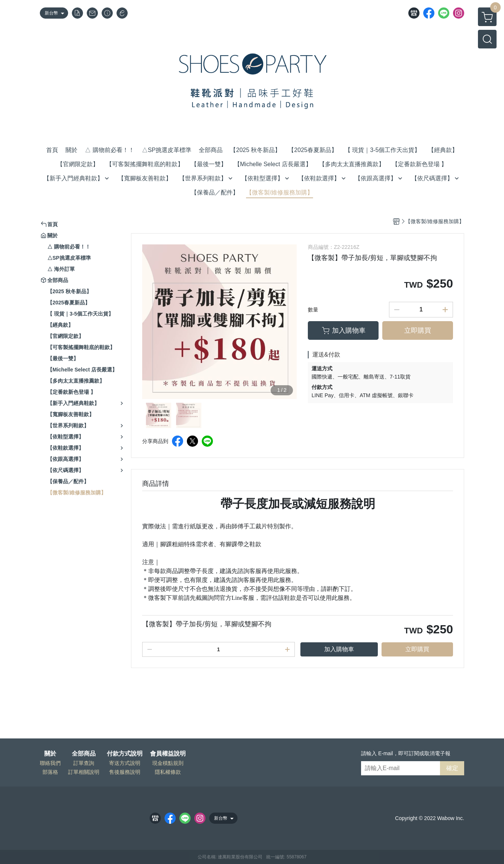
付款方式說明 (125, 754)
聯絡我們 (50, 763)
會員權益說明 (168, 754)
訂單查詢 (84, 763)
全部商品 (84, 754)
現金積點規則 (168, 763)
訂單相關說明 (84, 772)
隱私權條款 (168, 772)
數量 (313, 310)
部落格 (50, 772)
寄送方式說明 (125, 763)
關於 (50, 754)
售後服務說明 (125, 772)
